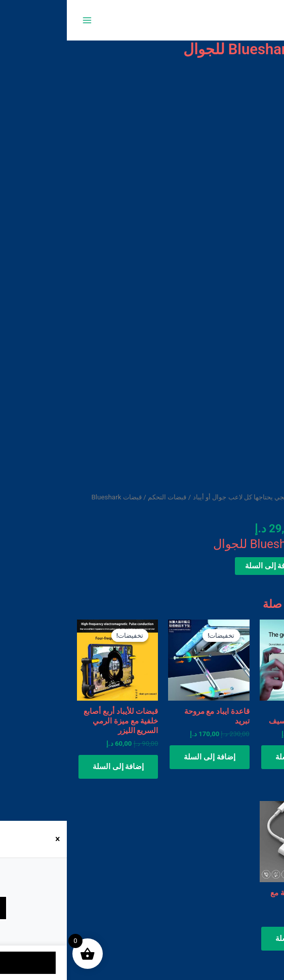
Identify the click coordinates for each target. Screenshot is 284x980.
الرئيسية (262, 497)
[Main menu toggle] (20, 20)
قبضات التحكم (100, 497)
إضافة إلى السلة (204, 566)
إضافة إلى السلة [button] (234, 757)
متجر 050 (250, 20)
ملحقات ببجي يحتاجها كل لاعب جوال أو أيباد (185, 497)
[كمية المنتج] (260, 566)
